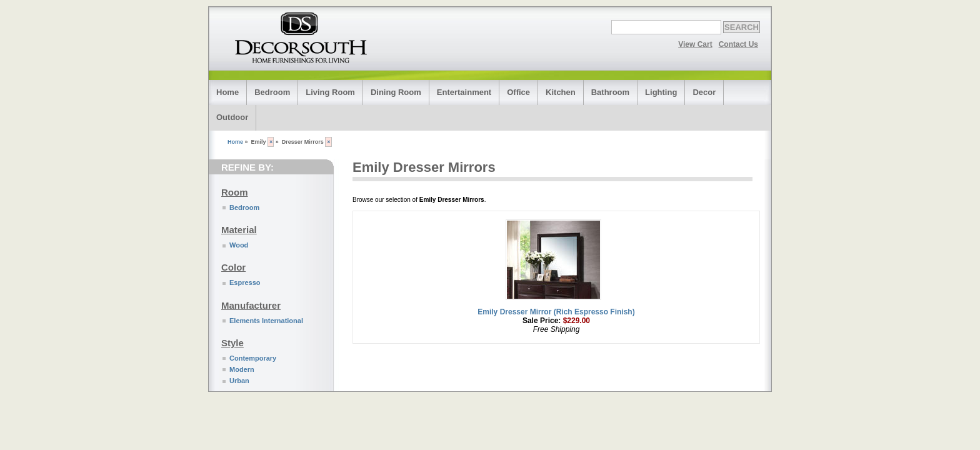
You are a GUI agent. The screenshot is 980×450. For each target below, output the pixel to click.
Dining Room (396, 92)
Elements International (266, 321)
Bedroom (272, 92)
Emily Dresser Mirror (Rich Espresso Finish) (556, 312)
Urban (239, 381)
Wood (239, 245)
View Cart (695, 44)
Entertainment (464, 92)
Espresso (245, 282)
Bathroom (610, 92)
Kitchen (561, 92)
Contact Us (738, 44)
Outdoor (232, 117)
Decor (704, 92)
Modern (242, 369)
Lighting (661, 92)
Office (518, 92)
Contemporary (253, 358)
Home (227, 92)
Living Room (330, 92)
